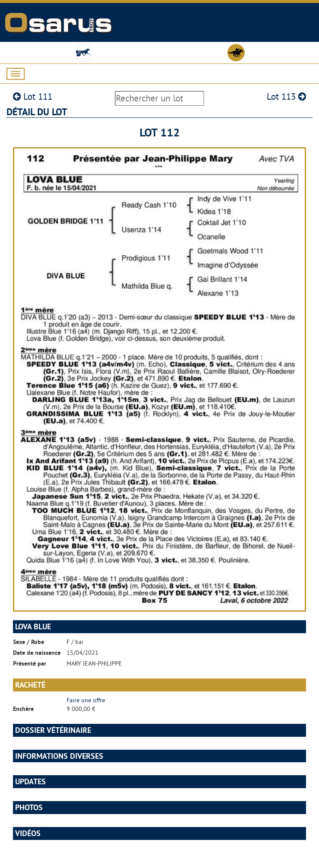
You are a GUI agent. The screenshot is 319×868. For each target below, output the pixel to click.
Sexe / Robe (29, 642)
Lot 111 (33, 96)
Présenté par (30, 663)
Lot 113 (286, 96)
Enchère (23, 709)
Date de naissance (37, 653)
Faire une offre (86, 700)
